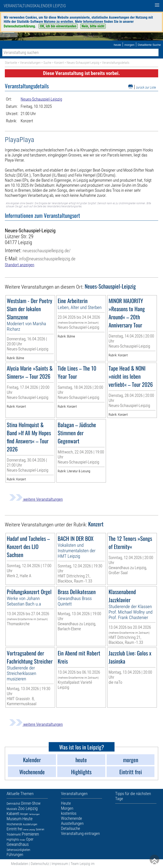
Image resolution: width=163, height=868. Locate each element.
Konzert (59, 63)
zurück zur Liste (146, 87)
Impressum (60, 864)
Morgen (24, 814)
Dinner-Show (31, 803)
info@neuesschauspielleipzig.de (47, 259)
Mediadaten (20, 864)
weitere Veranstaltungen (36, 499)
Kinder (22, 840)
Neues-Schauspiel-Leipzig (83, 63)
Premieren (30, 834)
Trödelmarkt (14, 834)
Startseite (11, 63)
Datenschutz (40, 864)
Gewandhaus (18, 844)
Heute (27, 819)
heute (117, 45)
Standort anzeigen (20, 265)
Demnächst (13, 804)
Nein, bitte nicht (93, 26)
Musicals (12, 809)
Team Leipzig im (83, 864)
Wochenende (14, 824)
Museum (14, 819)
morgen (129, 45)
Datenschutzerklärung (19, 26)
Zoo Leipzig (28, 808)
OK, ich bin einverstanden (58, 26)
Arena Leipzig (29, 830)
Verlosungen (34, 814)
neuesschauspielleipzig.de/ (47, 251)
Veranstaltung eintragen (80, 833)
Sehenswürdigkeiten (18, 850)
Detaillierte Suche (149, 45)
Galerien (40, 829)
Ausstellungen (30, 824)
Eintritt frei (14, 829)
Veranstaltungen (30, 63)
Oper (30, 839)
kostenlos (69, 813)
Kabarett (13, 814)
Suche (47, 63)
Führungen (15, 855)
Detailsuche (71, 828)
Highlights (13, 840)
